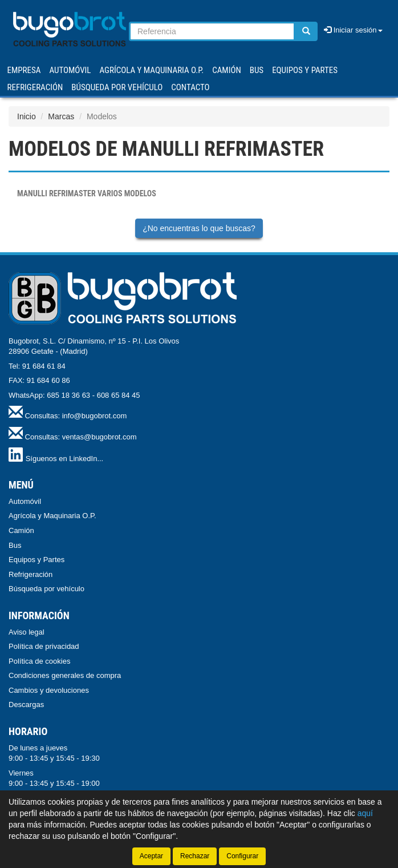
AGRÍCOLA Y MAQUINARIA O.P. (152, 70)
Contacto (190, 87)
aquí (365, 813)
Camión (21, 530)
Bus (15, 545)
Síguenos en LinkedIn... (65, 459)
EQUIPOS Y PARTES (305, 70)
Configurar (242, 856)
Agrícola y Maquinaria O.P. (52, 516)
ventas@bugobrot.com (99, 437)
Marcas (61, 116)
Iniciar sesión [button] (353, 30)
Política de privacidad (44, 646)
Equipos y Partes (36, 560)
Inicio (27, 116)
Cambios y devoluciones (49, 690)
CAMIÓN (227, 70)
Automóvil (25, 501)
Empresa (24, 70)
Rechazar (195, 856)
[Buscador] (212, 31)
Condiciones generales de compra (65, 675)
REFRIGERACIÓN (35, 87)
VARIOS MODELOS (87, 193)
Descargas (26, 705)
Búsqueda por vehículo (117, 87)
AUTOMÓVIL (70, 70)
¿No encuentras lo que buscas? (199, 228)
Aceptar (151, 856)
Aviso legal (27, 632)
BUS (257, 70)
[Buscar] (306, 31)
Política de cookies (39, 661)
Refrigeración (31, 574)
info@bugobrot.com (95, 416)
